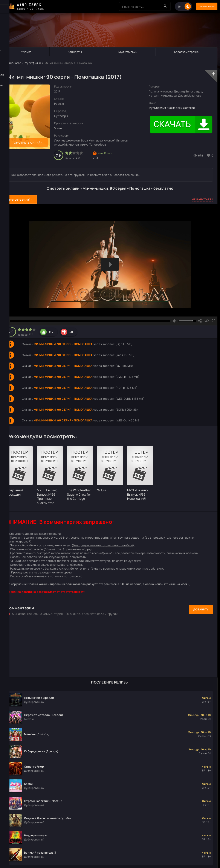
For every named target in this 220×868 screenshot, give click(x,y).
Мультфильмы (128, 52)
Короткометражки (187, 52)
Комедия (174, 108)
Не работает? (202, 200)
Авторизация (202, 7)
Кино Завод (14, 63)
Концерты (75, 52)
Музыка (26, 52)
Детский (189, 108)
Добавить (201, 610)
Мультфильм (33, 63)
